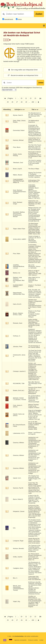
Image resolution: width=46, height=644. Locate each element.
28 (22, 102)
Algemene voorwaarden (20, 640)
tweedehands (9, 19)
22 (31, 98)
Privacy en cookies (33, 640)
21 (26, 98)
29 (26, 102)
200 (33, 102)
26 (12, 102)
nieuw (20, 19)
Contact (41, 640)
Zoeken (39, 14)
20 (21, 98)
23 (35, 98)
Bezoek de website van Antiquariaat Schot (23, 75)
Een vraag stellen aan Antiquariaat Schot (23, 70)
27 (17, 102)
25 (8, 102)
